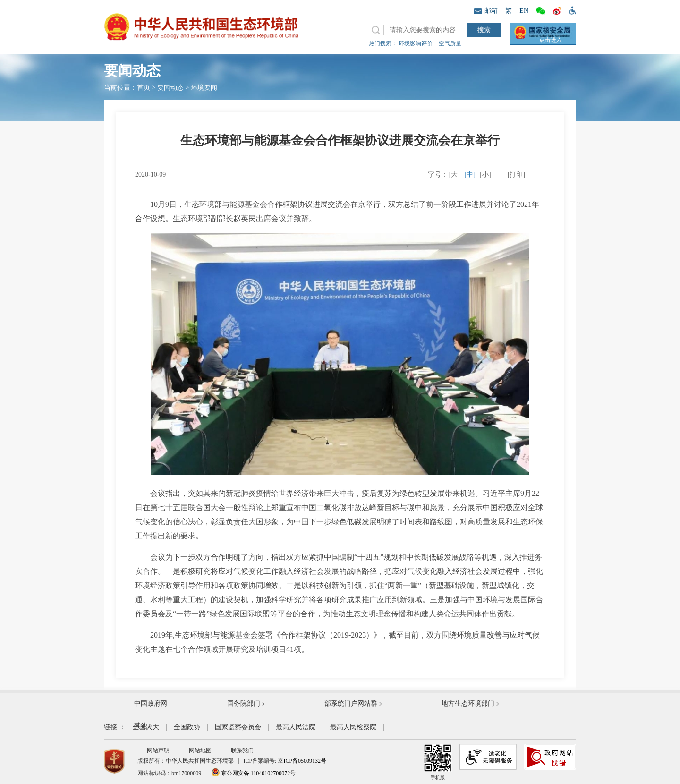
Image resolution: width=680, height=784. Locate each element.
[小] (485, 175)
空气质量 (450, 43)
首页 (144, 88)
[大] (455, 175)
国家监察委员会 (238, 727)
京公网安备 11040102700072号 (254, 773)
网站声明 (158, 750)
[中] (470, 175)
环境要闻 (204, 88)
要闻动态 (170, 88)
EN (524, 11)
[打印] (516, 175)
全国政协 (187, 727)
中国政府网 (151, 703)
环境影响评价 (416, 43)
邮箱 (486, 11)
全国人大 (146, 727)
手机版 (438, 762)
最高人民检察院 (353, 727)
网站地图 (200, 750)
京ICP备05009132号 (302, 761)
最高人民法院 (296, 727)
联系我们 (242, 750)
